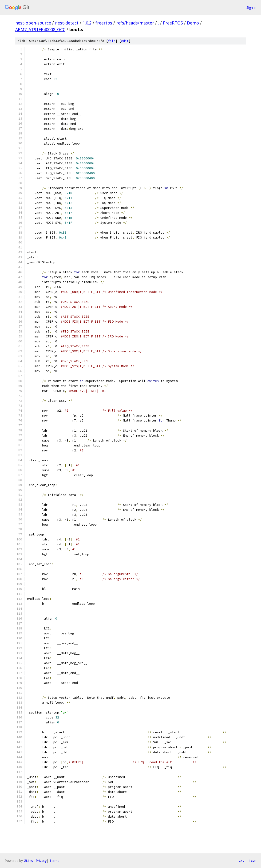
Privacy (41, 861)
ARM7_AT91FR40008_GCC (40, 29)
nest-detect (67, 23)
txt (241, 860)
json (253, 860)
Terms (54, 861)
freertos (104, 23)
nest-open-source (33, 23)
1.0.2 (87, 23)
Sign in (251, 7)
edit (125, 41)
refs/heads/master (135, 23)
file (112, 41)
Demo (193, 23)
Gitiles (28, 861)
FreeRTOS (173, 23)
